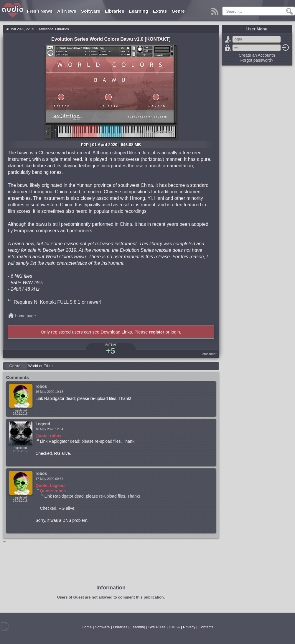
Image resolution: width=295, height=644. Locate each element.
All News (67, 11)
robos (41, 386)
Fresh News (40, 11)
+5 (111, 350)
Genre (178, 11)
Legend (43, 424)
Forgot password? (228, 48)
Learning (139, 11)
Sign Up (228, 39)
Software (91, 11)
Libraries (114, 11)
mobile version (5, 626)
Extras (160, 11)
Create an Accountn (257, 55)
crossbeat (210, 354)
